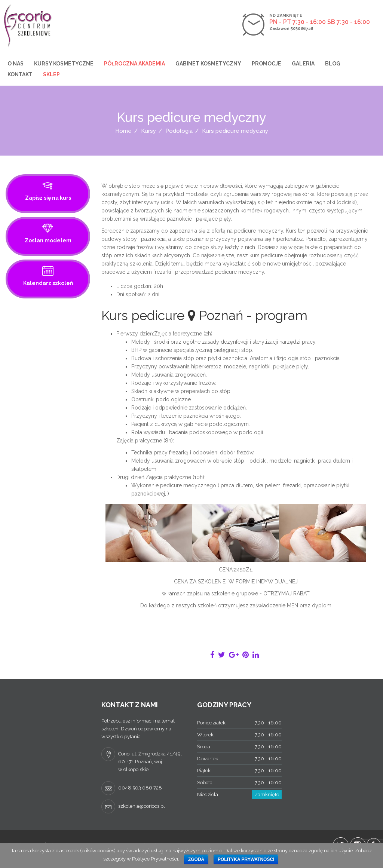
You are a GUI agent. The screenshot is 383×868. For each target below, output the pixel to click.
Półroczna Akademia (134, 64)
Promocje (266, 64)
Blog (333, 64)
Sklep (51, 74)
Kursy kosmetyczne (64, 64)
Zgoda (196, 859)
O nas (16, 64)
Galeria (303, 64)
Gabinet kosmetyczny (208, 64)
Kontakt (20, 74)
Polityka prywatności (246, 859)
